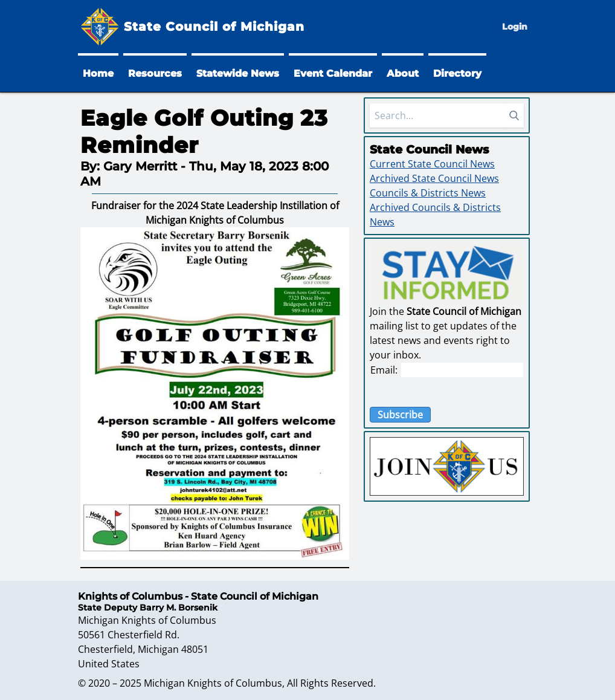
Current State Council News (432, 164)
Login (515, 27)
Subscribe (400, 415)
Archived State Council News (434, 178)
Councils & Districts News (428, 193)
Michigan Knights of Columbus (213, 683)
